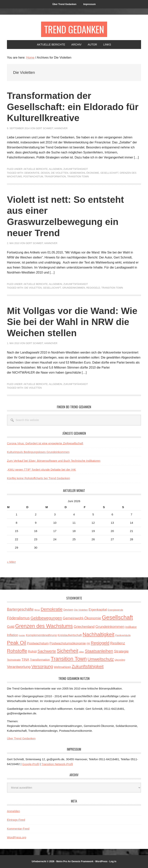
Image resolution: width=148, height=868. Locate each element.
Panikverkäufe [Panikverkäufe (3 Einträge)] (123, 635)
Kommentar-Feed (18, 829)
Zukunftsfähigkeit (76, 169)
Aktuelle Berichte (36, 169)
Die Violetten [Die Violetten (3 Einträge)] (81, 610)
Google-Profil (31, 764)
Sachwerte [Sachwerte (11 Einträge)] (47, 651)
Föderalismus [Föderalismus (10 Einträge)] (18, 618)
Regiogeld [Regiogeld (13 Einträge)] (100, 643)
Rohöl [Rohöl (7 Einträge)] (32, 651)
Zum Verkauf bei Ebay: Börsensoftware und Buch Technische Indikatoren (54, 461)
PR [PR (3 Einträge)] (88, 644)
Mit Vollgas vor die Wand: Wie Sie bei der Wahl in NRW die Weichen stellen (72, 322)
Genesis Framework (82, 861)
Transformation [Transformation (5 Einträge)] (40, 660)
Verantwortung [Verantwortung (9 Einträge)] (19, 667)
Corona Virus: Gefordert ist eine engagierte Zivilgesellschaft (45, 443)
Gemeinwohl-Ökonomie (84, 173)
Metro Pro (62, 861)
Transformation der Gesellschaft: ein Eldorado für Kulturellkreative (73, 107)
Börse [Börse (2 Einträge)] (37, 610)
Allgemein (55, 169)
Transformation (55, 177)
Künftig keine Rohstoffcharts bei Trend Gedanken (38, 478)
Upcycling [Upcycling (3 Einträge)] (120, 660)
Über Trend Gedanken (21, 738)
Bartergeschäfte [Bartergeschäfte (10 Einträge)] (20, 609)
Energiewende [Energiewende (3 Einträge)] (115, 610)
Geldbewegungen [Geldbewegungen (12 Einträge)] (46, 618)
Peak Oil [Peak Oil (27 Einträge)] (16, 643)
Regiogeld (93, 288)
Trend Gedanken (74, 29)
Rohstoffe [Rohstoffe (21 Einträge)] (17, 651)
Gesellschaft (109, 173)
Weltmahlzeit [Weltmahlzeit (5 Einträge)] (62, 667)
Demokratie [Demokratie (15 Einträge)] (52, 609)
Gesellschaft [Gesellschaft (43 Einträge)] (117, 617)
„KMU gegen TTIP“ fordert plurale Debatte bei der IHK (41, 469)
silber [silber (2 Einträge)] (81, 652)
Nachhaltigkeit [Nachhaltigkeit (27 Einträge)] (99, 634)
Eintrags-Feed (16, 820)
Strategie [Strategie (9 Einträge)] (121, 651)
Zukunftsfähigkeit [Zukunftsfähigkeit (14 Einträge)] (88, 666)
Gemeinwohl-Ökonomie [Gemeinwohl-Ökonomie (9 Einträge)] (82, 618)
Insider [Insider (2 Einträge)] (22, 635)
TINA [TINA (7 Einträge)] (25, 659)
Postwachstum (33, 177)
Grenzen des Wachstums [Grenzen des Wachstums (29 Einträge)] (44, 626)
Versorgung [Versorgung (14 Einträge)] (42, 666)
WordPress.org (17, 837)
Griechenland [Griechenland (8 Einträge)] (84, 627)
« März (11, 562)
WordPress (101, 861)
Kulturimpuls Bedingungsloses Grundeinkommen (38, 452)
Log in (113, 861)
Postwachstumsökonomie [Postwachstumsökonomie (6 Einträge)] (68, 643)
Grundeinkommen (74, 288)
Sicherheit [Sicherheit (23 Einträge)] (67, 651)
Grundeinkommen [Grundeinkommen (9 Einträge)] (110, 627)
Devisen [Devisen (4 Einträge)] (68, 610)
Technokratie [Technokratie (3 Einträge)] (14, 660)
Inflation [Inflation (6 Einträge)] (13, 635)
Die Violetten (60, 173)
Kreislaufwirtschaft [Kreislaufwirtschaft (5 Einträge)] (70, 635)
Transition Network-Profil (57, 764)
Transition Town (78, 177)
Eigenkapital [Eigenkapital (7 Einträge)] (98, 610)
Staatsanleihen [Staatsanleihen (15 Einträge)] (99, 651)
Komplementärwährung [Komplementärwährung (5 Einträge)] (41, 635)
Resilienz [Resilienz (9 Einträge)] (118, 643)
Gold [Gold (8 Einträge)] (11, 627)
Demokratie (32, 173)
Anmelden (13, 811)
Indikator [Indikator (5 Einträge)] (131, 627)
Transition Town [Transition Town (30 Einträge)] (69, 659)
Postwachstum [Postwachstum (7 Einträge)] (38, 643)
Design (45, 173)
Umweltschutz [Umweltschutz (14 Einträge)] (101, 659)
